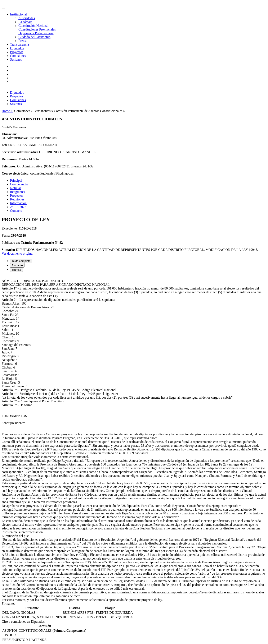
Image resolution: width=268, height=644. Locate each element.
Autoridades (27, 18)
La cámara (25, 22)
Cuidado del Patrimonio (34, 37)
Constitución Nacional (33, 26)
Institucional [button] (18, 14)
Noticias (16, 188)
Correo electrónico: (16, 173)
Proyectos (17, 52)
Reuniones (17, 199)
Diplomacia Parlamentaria (36, 33)
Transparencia (19, 44)
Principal (16, 180)
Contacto (16, 211)
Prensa (23, 41)
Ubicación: (9, 134)
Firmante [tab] (17, 265)
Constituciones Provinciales (37, 29)
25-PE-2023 (18, 207)
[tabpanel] (134, 439)
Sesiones (16, 59)
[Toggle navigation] (3, 8)
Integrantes (17, 192)
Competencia (19, 184)
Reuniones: (10, 159)
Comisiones (18, 56)
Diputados (17, 48)
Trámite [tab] (16, 270)
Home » (7, 111)
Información (18, 203)
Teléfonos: (9, 166)
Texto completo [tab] (21, 261)
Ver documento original (17, 253)
